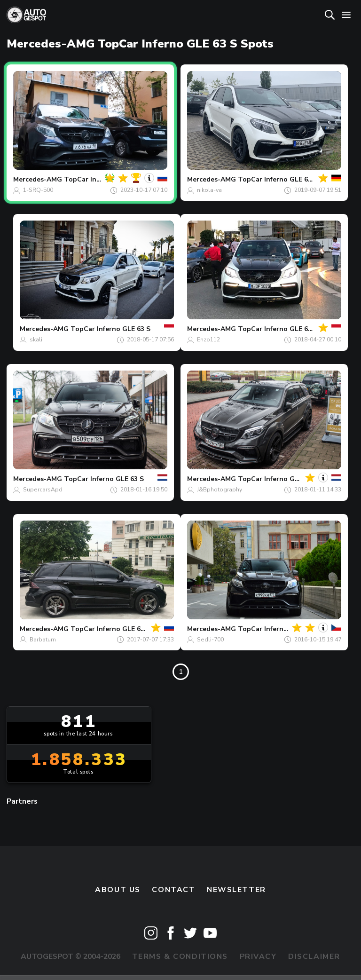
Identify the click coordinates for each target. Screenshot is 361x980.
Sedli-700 (210, 640)
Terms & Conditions (180, 956)
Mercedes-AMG (38, 179)
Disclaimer (314, 956)
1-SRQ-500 (38, 190)
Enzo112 (208, 340)
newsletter (236, 890)
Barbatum (43, 640)
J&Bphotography (220, 490)
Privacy (258, 956)
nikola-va (209, 190)
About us (118, 890)
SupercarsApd (43, 490)
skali (36, 340)
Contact (173, 890)
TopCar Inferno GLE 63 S (278, 179)
